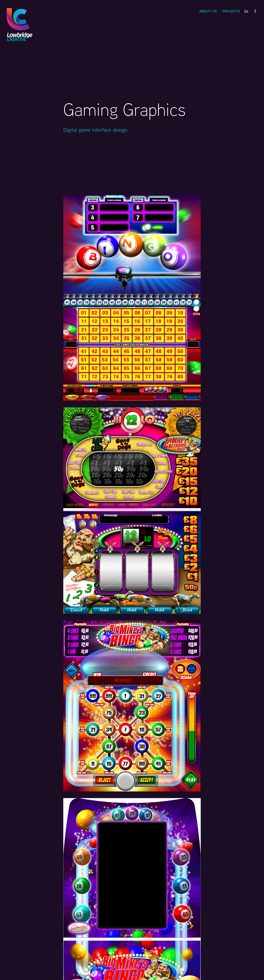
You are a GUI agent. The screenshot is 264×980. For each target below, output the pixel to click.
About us (208, 11)
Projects (231, 11)
